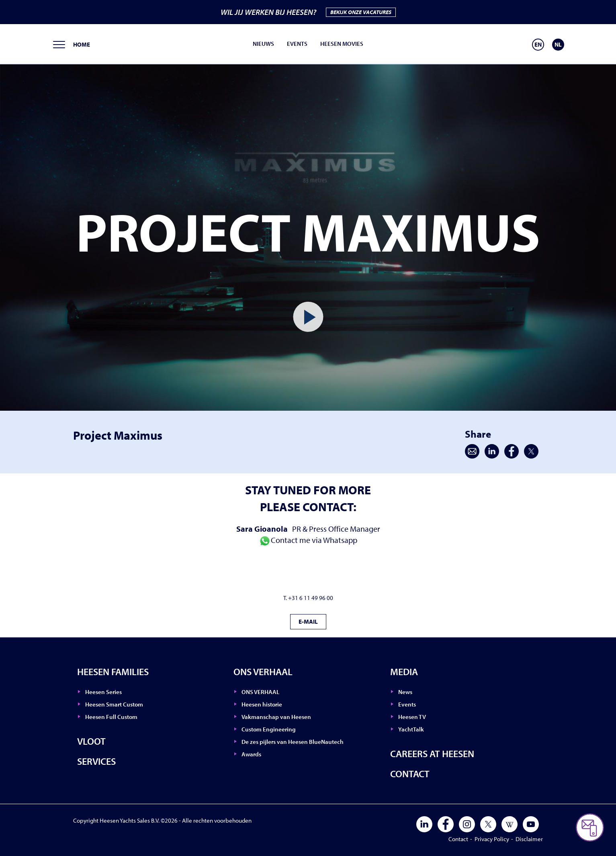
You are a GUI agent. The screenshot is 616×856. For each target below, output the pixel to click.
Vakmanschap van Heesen (276, 717)
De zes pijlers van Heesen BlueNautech (293, 742)
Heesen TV (412, 717)
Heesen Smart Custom (114, 704)
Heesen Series (103, 692)
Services (96, 761)
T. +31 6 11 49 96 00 (308, 598)
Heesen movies (342, 44)
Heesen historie (262, 704)
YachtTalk (411, 729)
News (405, 692)
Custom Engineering (269, 729)
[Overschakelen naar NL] (558, 45)
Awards (251, 754)
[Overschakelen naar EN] (538, 45)
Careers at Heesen (432, 754)
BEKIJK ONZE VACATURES (361, 12)
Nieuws (263, 44)
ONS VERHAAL (263, 672)
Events (297, 44)
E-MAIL (308, 622)
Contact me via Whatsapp (308, 540)
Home (82, 44)
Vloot (91, 741)
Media (404, 672)
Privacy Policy (492, 839)
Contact (410, 774)
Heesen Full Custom (111, 717)
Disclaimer (529, 839)
